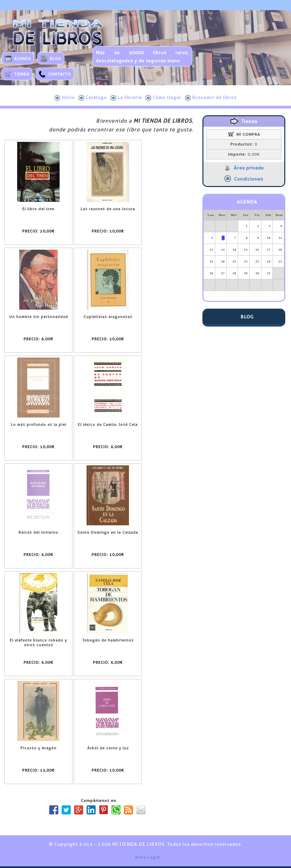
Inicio (65, 98)
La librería (126, 98)
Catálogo (93, 98)
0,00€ (244, 154)
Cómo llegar (163, 98)
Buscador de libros (211, 98)
